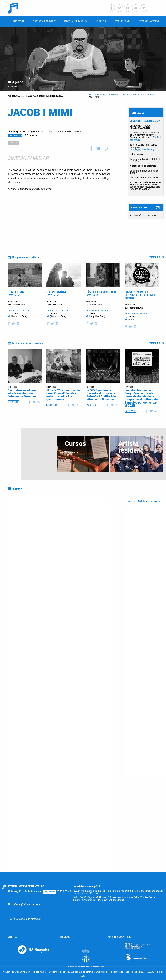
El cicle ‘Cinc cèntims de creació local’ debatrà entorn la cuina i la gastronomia (63, 405)
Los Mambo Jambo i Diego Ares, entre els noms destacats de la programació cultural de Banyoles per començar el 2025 (141, 408)
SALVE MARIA (56, 302)
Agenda (18, 82)
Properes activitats (26, 257)
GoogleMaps (49, 902)
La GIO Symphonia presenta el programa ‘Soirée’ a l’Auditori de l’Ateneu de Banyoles (101, 405)
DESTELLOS (16, 302)
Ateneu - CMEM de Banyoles (144, 511)
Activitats (99, 94)
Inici (90, 94)
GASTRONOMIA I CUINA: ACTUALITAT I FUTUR (140, 305)
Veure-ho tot (156, 257)
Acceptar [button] (151, 972)
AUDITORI (13, 143)
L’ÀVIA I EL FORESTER (101, 302)
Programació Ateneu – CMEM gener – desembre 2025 (130, 94)
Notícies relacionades (28, 353)
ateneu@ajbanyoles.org (27, 914)
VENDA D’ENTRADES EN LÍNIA (145, 121)
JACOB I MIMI (94, 97)
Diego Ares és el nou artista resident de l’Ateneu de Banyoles (22, 403)
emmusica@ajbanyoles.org (25, 929)
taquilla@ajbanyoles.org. (142, 149)
